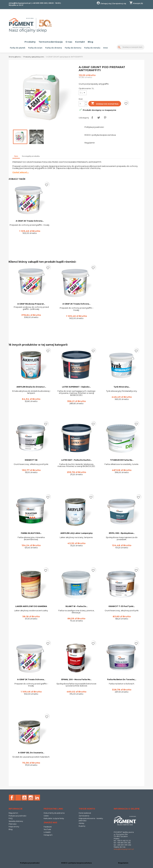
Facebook (12, 798)
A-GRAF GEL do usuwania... (31, 753)
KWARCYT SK (31, 460)
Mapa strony (14, 827)
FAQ (11, 818)
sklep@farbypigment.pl (20, 3)
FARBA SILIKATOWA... (31, 533)
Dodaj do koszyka (105, 104)
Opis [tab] (16, 156)
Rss (18, 798)
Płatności (13, 824)
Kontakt (80, 42)
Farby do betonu (73, 48)
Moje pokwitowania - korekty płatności (91, 819)
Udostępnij (92, 118)
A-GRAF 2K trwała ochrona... (30, 221)
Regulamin (13, 813)
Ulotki (46, 816)
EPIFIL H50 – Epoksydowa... (122, 533)
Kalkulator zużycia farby (54, 818)
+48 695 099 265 (39, 3)
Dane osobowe (85, 813)
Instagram (31, 798)
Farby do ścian (35, 48)
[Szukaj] (131, 47)
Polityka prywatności (17, 816)
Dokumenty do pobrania (54, 813)
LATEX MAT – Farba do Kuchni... (76, 460)
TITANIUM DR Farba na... (122, 460)
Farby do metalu (92, 48)
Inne (105, 48)
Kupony (82, 826)
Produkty (30, 42)
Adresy (81, 823)
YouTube (24, 798)
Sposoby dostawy (16, 821)
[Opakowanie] (83, 93)
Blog (90, 42)
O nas (69, 42)
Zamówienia (84, 816)
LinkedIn (37, 798)
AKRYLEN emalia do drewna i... (31, 387)
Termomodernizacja (51, 42)
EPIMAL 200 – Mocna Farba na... (76, 679)
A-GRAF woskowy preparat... (31, 304)
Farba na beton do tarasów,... (122, 679)
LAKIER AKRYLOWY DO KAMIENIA (31, 606)
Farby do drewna (54, 48)
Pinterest (105, 118)
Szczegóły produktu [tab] (31, 156)
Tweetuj (99, 118)
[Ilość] (82, 104)
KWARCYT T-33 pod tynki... (122, 606)
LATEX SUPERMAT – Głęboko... (76, 387)
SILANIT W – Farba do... (76, 606)
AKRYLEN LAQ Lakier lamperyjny (76, 533)
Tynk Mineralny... (122, 387)
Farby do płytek (18, 48)
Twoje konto (87, 809)
